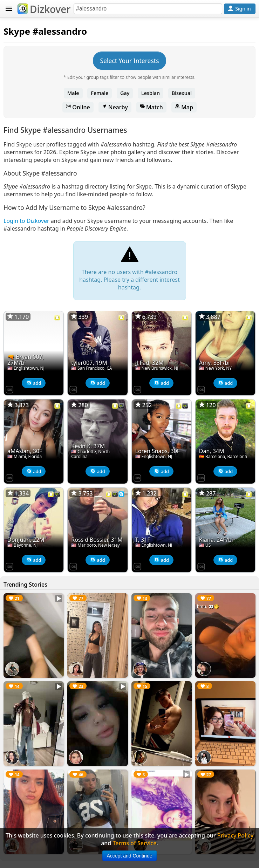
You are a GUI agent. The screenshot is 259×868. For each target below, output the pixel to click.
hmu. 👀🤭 (208, 606)
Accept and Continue (130, 856)
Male (73, 93)
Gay (125, 93)
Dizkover (44, 9)
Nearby (115, 107)
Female (100, 93)
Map (184, 107)
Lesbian (151, 93)
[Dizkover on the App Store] (9, 389)
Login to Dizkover (26, 221)
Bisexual (182, 93)
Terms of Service (134, 843)
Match (151, 107)
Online (78, 107)
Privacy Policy (235, 835)
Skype (17, 31)
